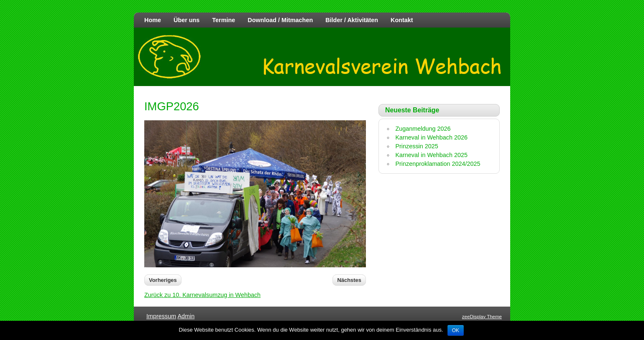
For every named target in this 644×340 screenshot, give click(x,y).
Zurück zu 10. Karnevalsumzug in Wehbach (202, 295)
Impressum (161, 316)
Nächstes (349, 280)
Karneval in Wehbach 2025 (431, 155)
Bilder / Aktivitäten (352, 20)
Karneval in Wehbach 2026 (431, 137)
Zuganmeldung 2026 (423, 129)
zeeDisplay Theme (482, 317)
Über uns (187, 20)
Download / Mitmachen (280, 20)
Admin (186, 316)
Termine (224, 20)
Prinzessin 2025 (417, 146)
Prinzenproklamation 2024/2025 (438, 164)
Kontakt (402, 20)
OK (456, 330)
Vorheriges (163, 280)
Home (153, 20)
